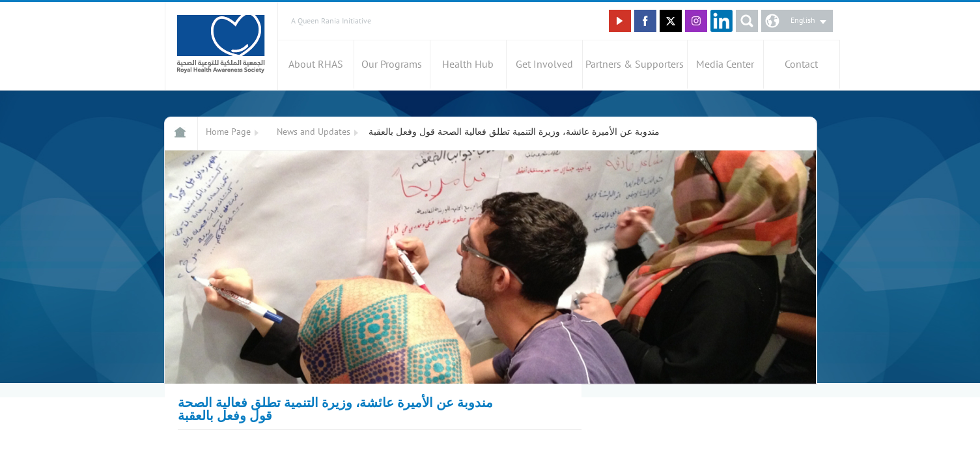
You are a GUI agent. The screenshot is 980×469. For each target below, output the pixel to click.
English (803, 20)
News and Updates (314, 132)
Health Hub (468, 64)
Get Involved (544, 64)
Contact (801, 64)
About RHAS (316, 64)
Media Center (725, 64)
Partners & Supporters (635, 64)
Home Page (228, 132)
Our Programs (392, 64)
